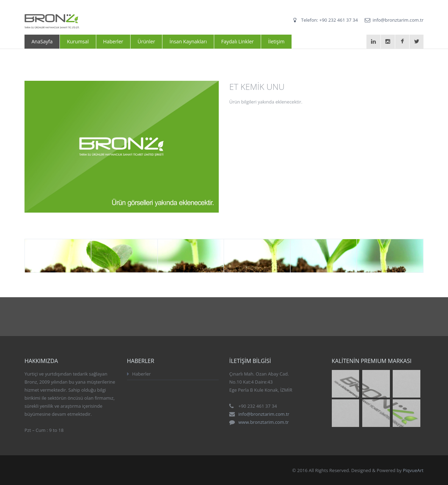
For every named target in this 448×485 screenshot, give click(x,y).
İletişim (276, 41)
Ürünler (146, 41)
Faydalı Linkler (237, 41)
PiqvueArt (413, 470)
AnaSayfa (42, 41)
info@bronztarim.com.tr (398, 20)
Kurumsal (78, 41)
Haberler (113, 41)
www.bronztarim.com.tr (264, 422)
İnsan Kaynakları (188, 41)
